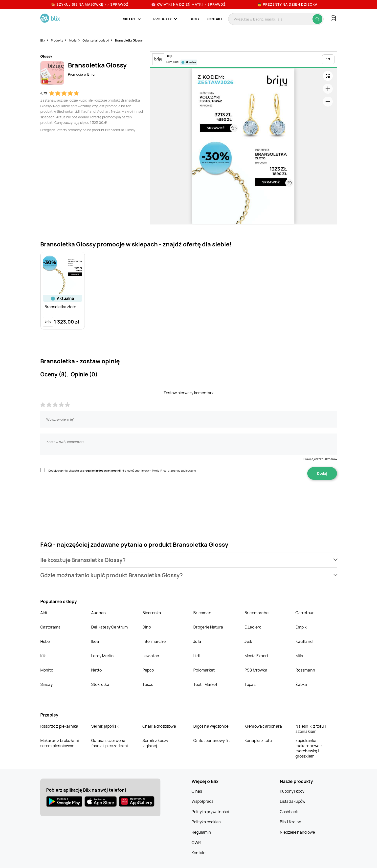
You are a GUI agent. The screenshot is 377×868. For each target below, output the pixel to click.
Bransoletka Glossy (129, 40)
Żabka (301, 684)
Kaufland (304, 641)
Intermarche (154, 641)
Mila (299, 656)
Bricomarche (256, 613)
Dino (147, 627)
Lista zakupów (293, 801)
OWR (196, 843)
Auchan (99, 613)
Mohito (47, 670)
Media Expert (256, 656)
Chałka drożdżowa (159, 726)
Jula (197, 641)
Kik (43, 656)
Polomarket (204, 670)
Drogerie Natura (208, 627)
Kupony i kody (292, 791)
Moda (73, 40)
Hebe (45, 641)
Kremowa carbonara (263, 726)
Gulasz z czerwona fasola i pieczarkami (110, 743)
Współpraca (203, 801)
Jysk (248, 641)
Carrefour (305, 613)
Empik (301, 627)
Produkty (57, 40)
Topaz (250, 684)
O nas (197, 791)
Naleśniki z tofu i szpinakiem (311, 729)
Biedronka (152, 613)
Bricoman (202, 613)
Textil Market (205, 684)
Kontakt (214, 19)
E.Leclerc (253, 627)
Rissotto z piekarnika (59, 726)
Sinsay (46, 684)
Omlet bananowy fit (211, 740)
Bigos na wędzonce (211, 726)
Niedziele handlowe (297, 832)
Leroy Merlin (102, 656)
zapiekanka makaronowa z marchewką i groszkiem (309, 748)
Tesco (148, 684)
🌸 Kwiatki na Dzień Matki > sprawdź (188, 4)
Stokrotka (100, 684)
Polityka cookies (206, 822)
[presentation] (78, 495)
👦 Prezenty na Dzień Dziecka (287, 4)
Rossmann (305, 670)
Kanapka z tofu (258, 740)
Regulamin (201, 832)
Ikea (95, 641)
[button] (189, 560)
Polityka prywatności (210, 812)
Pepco (148, 670)
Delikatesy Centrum (110, 627)
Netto (96, 670)
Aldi (44, 613)
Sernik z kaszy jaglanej (155, 743)
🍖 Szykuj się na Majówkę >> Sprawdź (90, 4)
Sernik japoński (105, 726)
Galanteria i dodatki (96, 40)
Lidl (197, 656)
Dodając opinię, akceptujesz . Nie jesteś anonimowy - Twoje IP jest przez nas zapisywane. (122, 470)
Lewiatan (151, 656)
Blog (194, 19)
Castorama (51, 627)
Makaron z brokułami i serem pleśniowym (61, 743)
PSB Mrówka (256, 670)
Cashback (289, 812)
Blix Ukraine (290, 822)
